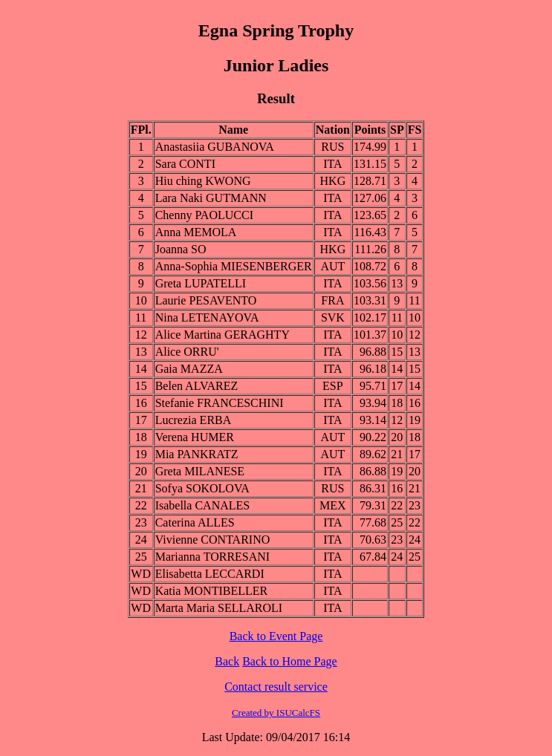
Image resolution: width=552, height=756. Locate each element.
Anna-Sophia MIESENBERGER (234, 266)
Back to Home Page (290, 661)
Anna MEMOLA (196, 232)
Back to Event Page (276, 636)
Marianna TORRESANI (213, 557)
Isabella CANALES (203, 505)
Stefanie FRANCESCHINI (220, 403)
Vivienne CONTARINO (213, 540)
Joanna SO (181, 249)
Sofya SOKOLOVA (202, 488)
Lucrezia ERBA (194, 420)
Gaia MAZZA (189, 369)
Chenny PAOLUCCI (204, 215)
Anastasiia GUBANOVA (215, 147)
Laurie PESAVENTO (206, 300)
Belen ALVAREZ (197, 386)
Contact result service (276, 687)
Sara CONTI (185, 164)
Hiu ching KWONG (203, 181)
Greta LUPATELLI (201, 283)
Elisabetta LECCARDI (210, 574)
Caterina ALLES (195, 522)
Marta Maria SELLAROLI (219, 608)
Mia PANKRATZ (197, 454)
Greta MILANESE (200, 471)
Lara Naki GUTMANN (211, 198)
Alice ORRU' (187, 352)
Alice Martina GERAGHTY (223, 335)
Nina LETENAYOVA (207, 317)
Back (227, 661)
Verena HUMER (195, 437)
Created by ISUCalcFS (276, 713)
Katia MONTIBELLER (212, 591)
